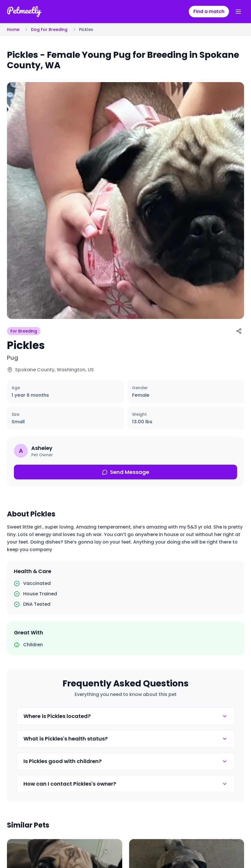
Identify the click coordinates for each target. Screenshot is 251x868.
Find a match (209, 11)
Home (13, 29)
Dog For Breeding (49, 29)
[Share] (239, 331)
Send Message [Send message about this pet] (125, 472)
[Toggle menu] (238, 12)
